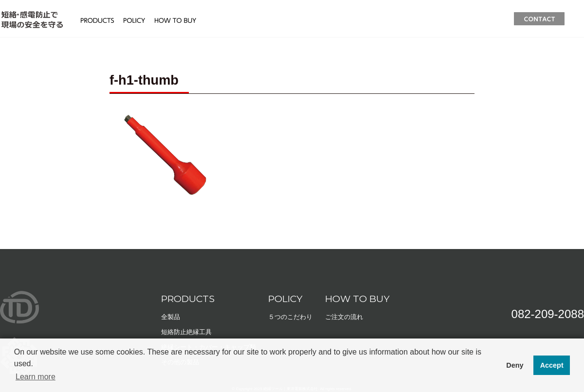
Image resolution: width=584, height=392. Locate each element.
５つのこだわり (290, 317)
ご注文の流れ (344, 317)
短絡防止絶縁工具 (186, 332)
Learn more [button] (36, 377)
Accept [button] (552, 365)
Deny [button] (515, 365)
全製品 (171, 317)
